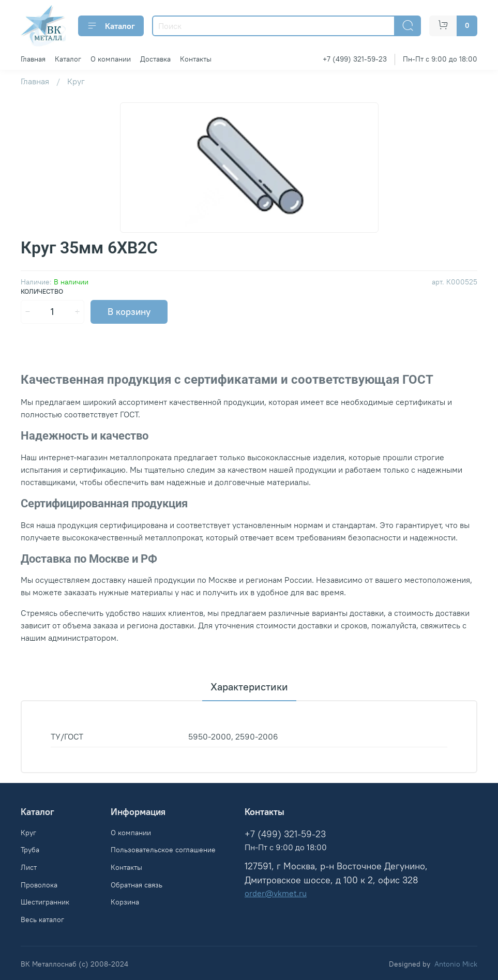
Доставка (155, 59)
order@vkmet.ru (276, 893)
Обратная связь (137, 885)
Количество (42, 291)
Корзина (125, 902)
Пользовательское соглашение (163, 850)
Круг (76, 81)
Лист (29, 867)
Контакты (196, 59)
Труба (30, 850)
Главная (33, 59)
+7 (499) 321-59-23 (355, 59)
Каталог (111, 26)
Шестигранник (45, 902)
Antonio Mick (456, 964)
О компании (111, 59)
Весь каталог (42, 919)
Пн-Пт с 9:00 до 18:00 (440, 59)
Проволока (39, 885)
